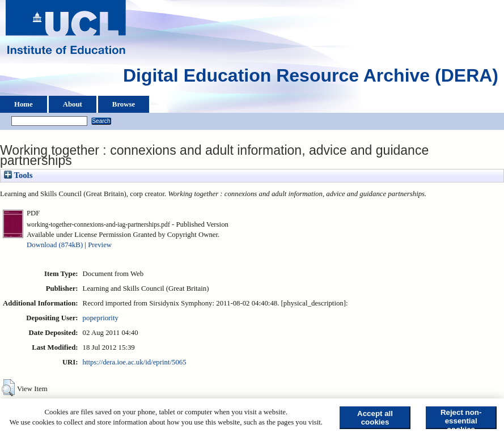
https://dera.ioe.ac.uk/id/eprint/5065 (135, 362)
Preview (100, 245)
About (73, 104)
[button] (8, 388)
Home (24, 104)
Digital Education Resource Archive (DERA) (311, 78)
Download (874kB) (55, 245)
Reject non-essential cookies (461, 419)
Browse (124, 104)
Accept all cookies (375, 418)
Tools (18, 175)
